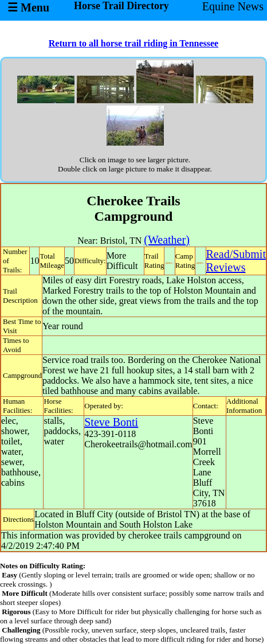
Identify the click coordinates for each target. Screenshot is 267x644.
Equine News (233, 6)
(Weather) (166, 240)
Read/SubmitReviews (236, 261)
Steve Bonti (111, 422)
